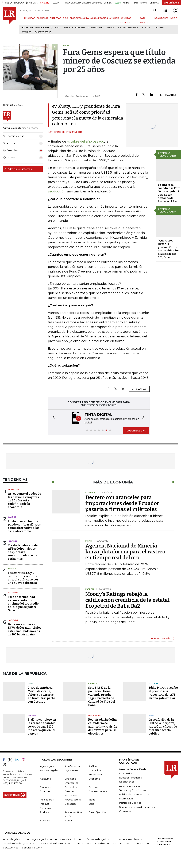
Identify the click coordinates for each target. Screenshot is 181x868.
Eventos (93, 787)
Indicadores (47, 799)
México (32, 683)
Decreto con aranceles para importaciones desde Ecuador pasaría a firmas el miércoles (122, 503)
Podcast (45, 812)
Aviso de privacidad (130, 786)
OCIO (65, 18)
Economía (95, 778)
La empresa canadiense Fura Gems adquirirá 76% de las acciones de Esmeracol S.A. (169, 193)
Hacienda (13, 592)
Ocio (92, 803)
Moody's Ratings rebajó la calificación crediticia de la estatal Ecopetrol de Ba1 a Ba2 (128, 600)
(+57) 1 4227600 (12, 783)
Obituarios (70, 803)
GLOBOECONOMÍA (79, 18)
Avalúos (27, 32)
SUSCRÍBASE (171, 3)
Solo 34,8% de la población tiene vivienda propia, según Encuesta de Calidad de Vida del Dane (102, 696)
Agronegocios (48, 766)
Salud (152, 715)
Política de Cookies (130, 802)
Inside (92, 799)
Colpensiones (96, 28)
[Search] (155, 10)
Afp (57, 28)
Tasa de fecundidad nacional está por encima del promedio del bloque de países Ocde (23, 603)
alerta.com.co (11, 847)
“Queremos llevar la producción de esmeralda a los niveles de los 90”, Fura (168, 249)
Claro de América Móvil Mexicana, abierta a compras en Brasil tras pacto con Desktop (41, 694)
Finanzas (45, 791)
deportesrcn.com (32, 847)
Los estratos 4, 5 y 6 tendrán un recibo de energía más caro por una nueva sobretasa (23, 578)
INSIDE (173, 18)
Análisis (93, 766)
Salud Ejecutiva (97, 812)
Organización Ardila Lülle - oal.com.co (165, 841)
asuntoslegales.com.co (16, 839)
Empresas (46, 787)
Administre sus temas (18, 169)
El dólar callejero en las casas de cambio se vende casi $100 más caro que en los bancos (42, 726)
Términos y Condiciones (133, 790)
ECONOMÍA (43, 18)
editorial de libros (128, 28)
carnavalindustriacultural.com (55, 843)
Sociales (153, 683)
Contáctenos (127, 781)
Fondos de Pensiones (74, 28)
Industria (13, 489)
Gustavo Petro (43, 32)
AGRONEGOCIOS (99, 18)
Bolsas (32, 715)
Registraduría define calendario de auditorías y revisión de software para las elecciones (103, 726)
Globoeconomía (98, 791)
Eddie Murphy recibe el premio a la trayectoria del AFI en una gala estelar (163, 693)
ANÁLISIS (114, 18)
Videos (68, 820)
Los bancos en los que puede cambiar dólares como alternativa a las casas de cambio (24, 526)
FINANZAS (30, 18)
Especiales (70, 787)
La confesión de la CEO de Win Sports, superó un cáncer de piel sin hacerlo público (163, 726)
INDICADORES (161, 18)
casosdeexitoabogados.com (19, 843)
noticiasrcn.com (122, 843)
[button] (53, 418)
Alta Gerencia (72, 766)
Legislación (95, 715)
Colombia (159, 28)
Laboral (13, 541)
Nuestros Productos (130, 777)
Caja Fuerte (71, 770)
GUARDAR (168, 95)
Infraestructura (73, 799)
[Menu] (22, 18)
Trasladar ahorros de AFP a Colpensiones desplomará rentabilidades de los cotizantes (23, 552)
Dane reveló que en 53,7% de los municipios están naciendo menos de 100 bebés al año (25, 629)
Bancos (12, 517)
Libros (111, 28)
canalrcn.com (83, 843)
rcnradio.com (102, 843)
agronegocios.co (42, 839)
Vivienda (93, 683)
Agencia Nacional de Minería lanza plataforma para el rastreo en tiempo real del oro (125, 551)
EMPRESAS (55, 18)
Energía (146, 28)
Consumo (46, 778)
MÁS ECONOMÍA (161, 638)
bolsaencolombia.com (131, 839)
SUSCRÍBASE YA (136, 430)
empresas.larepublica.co (69, 839)
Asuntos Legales (49, 770)
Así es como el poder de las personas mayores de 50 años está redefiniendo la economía (24, 500)
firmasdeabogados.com (101, 839)
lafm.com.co (142, 843)
